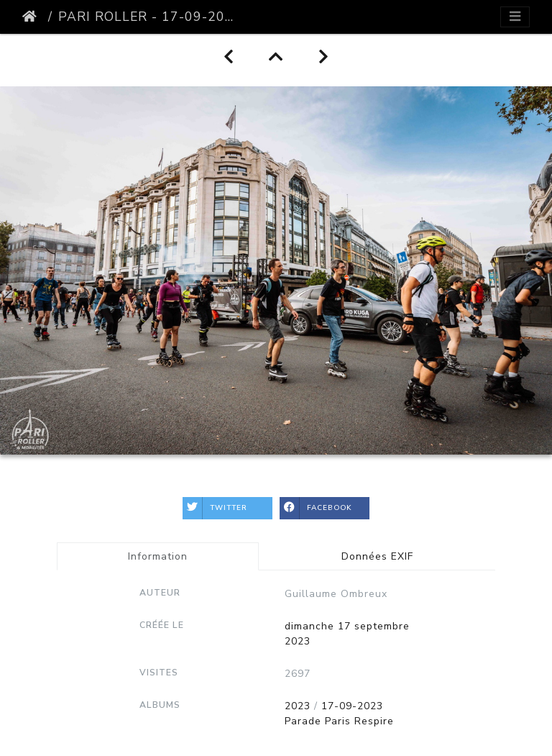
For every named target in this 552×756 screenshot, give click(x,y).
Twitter (215, 508)
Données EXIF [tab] (377, 556)
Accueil (32, 17)
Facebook (316, 508)
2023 (298, 706)
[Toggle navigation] (515, 17)
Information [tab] (158, 556)
